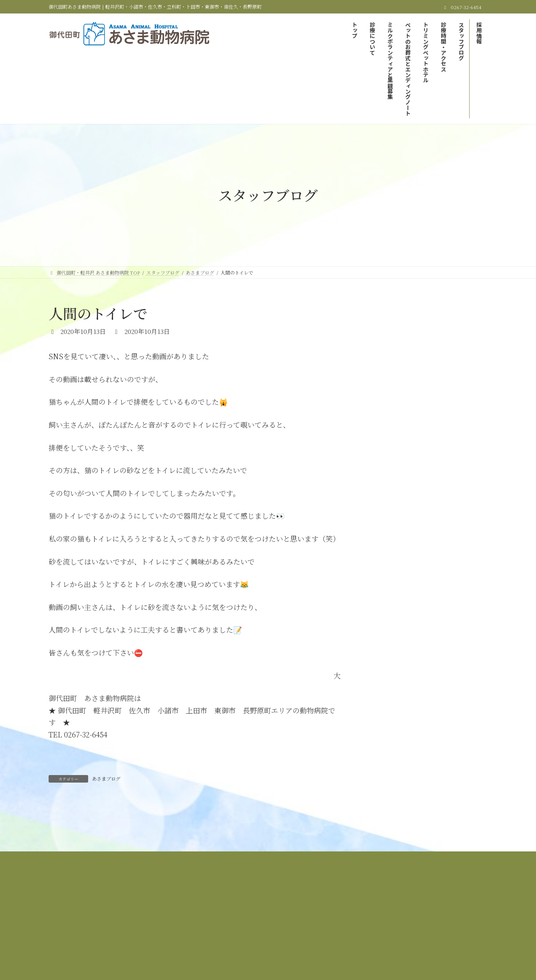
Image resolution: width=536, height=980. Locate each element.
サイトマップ (339, 916)
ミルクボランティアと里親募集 (263, 911)
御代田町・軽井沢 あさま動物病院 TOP (114, 911)
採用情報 (300, 916)
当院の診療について (193, 911)
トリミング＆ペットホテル (436, 911)
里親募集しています (400, 346)
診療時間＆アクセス (204, 916)
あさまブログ (106, 778)
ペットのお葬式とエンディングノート (352, 911)
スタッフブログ (258, 916)
